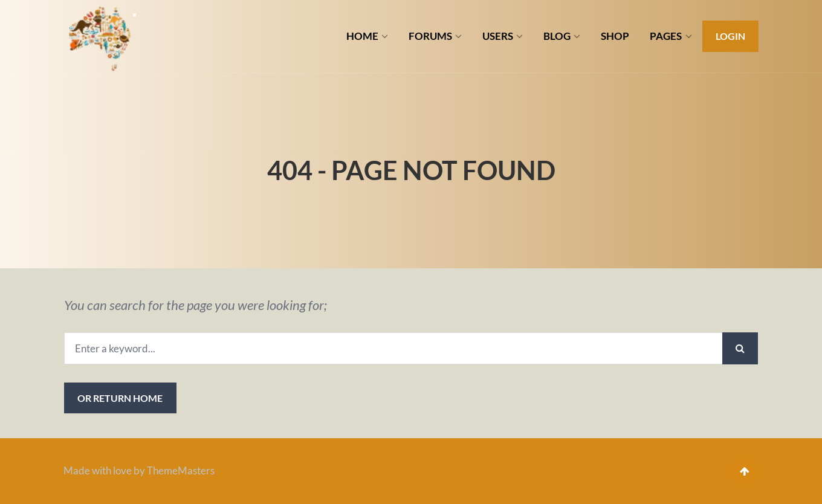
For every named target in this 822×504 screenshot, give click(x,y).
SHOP (615, 36)
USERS (498, 36)
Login (730, 36)
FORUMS (430, 36)
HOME (362, 36)
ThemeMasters (181, 470)
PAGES (666, 36)
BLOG (557, 36)
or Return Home (120, 398)
